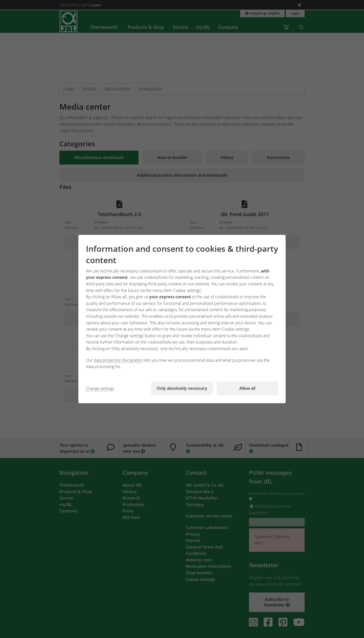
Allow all (247, 388)
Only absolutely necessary (182, 388)
